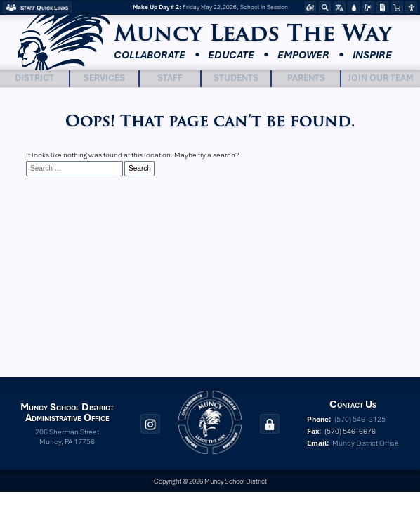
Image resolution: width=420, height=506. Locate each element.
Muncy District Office (366, 443)
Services (104, 78)
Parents (306, 78)
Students (236, 78)
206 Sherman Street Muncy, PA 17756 (67, 436)
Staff (170, 78)
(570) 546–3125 (360, 419)
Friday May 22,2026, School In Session (210, 7)
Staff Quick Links (44, 8)
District (34, 78)
